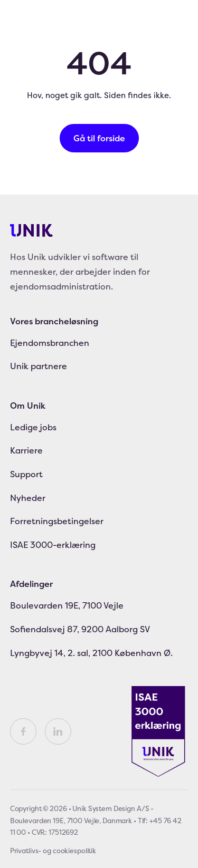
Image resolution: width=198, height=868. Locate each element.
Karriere (26, 450)
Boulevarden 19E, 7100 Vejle (67, 605)
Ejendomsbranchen (50, 343)
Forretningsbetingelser (57, 521)
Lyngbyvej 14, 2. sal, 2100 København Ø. (91, 653)
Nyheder (28, 498)
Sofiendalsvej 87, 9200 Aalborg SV (80, 629)
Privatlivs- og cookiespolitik (53, 851)
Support (26, 474)
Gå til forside (99, 138)
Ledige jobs (33, 427)
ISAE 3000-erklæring (53, 545)
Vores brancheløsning (54, 321)
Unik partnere (39, 366)
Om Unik (28, 406)
